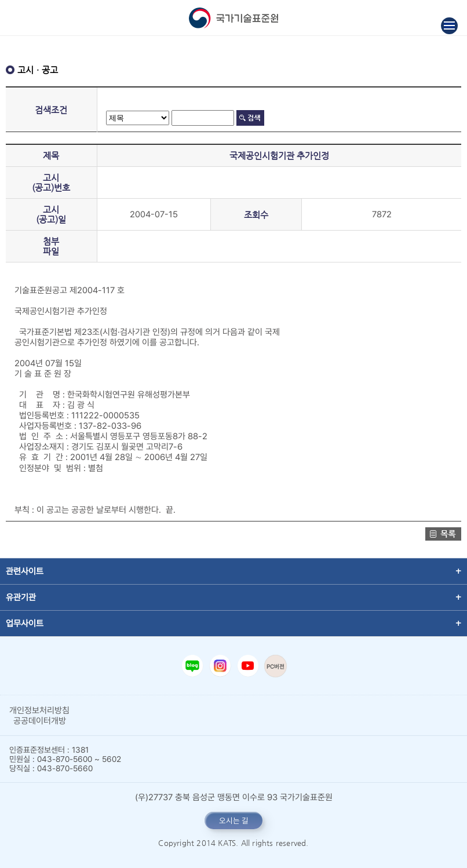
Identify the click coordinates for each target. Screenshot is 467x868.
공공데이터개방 (40, 721)
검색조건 (51, 110)
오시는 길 (234, 820)
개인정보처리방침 (39, 710)
